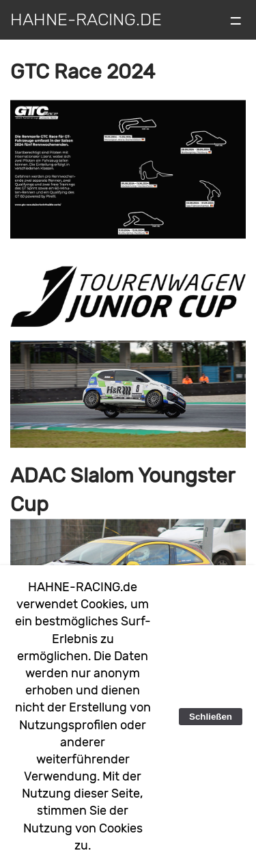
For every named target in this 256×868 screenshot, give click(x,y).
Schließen (211, 717)
